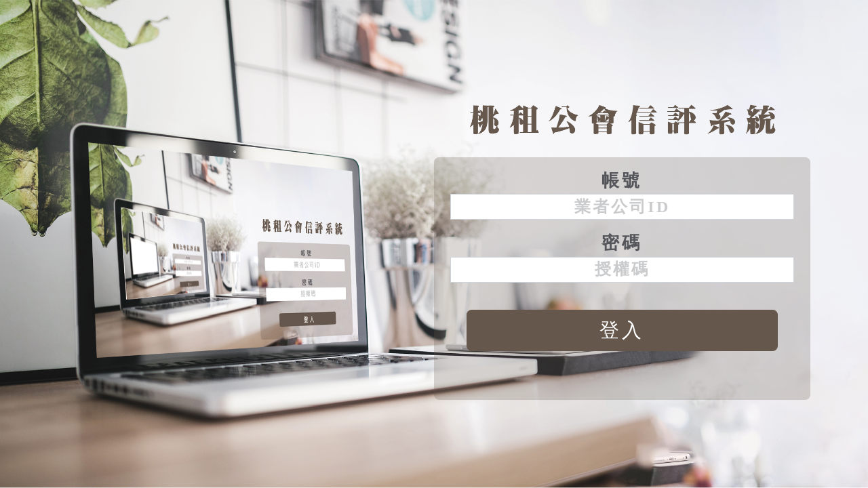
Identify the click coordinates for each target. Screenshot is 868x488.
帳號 (623, 181)
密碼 (623, 243)
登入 (623, 330)
